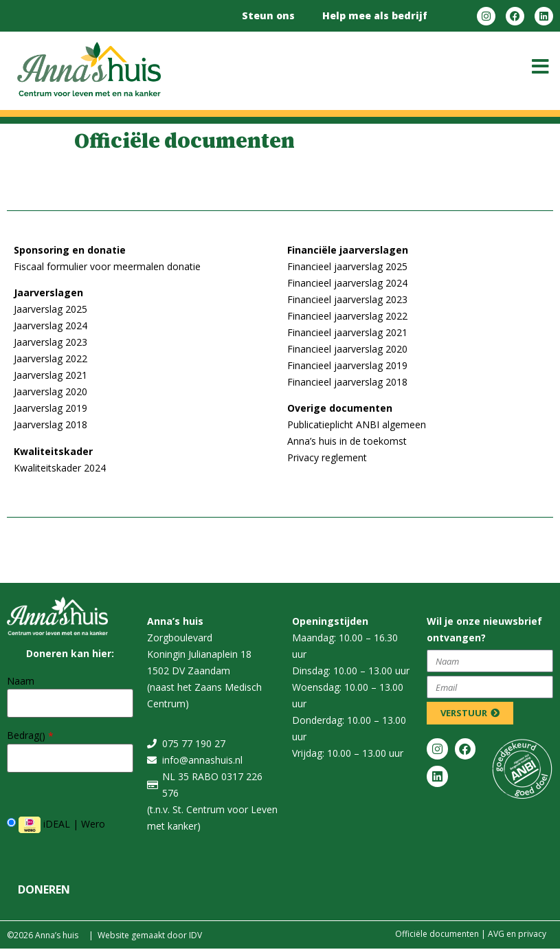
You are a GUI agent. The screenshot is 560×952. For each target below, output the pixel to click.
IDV (195, 935)
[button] (540, 67)
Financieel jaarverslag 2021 (347, 332)
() (46, 736)
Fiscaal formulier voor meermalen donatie (107, 266)
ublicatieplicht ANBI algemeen (360, 424)
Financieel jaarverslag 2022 (347, 316)
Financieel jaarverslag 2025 (347, 266)
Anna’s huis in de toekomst (347, 441)
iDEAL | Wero (56, 825)
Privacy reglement (327, 457)
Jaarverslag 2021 (51, 375)
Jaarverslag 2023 (51, 342)
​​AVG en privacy (517, 934)
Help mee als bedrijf (375, 15)
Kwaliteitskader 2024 (60, 468)
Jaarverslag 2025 (51, 309)
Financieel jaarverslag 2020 (347, 349)
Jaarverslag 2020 (51, 391)
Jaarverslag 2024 (51, 325)
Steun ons (268, 15)
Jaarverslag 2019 (51, 408)
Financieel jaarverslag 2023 (347, 299)
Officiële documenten (437, 934)
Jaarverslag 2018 (51, 424)
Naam (21, 681)
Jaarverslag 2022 (51, 358)
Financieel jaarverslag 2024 (347, 283)
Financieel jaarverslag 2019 (347, 365)
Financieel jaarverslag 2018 (347, 382)
